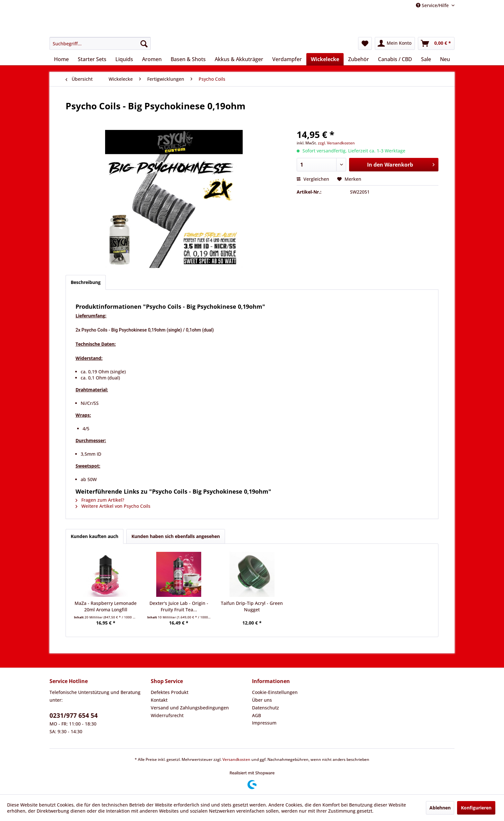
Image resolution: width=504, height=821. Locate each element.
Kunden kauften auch (94, 536)
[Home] (61, 59)
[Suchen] (144, 43)
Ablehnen (440, 808)
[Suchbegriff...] (100, 43)
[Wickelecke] (325, 59)
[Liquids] (124, 59)
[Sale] (426, 59)
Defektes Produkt (170, 692)
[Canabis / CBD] (395, 59)
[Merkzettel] (365, 43)
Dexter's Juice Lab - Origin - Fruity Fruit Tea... (179, 606)
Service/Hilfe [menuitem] (433, 5)
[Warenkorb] (436, 43)
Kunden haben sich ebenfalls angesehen (176, 536)
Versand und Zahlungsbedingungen (190, 708)
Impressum (264, 723)
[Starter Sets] (92, 59)
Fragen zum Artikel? (100, 500)
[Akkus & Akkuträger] (239, 59)
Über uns (262, 700)
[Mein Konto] (395, 43)
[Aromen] (152, 59)
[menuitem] (100, 43)
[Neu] (445, 59)
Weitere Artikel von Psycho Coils (113, 506)
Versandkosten (236, 759)
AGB (256, 715)
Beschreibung (86, 282)
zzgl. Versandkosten (336, 143)
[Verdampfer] (287, 59)
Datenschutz (265, 708)
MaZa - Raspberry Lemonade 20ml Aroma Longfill (106, 606)
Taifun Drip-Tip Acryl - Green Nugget (252, 606)
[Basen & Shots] (188, 59)
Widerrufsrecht (167, 715)
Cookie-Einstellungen (275, 692)
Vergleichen (313, 179)
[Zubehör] (359, 59)
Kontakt (159, 700)
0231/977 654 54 (74, 716)
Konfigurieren (476, 808)
